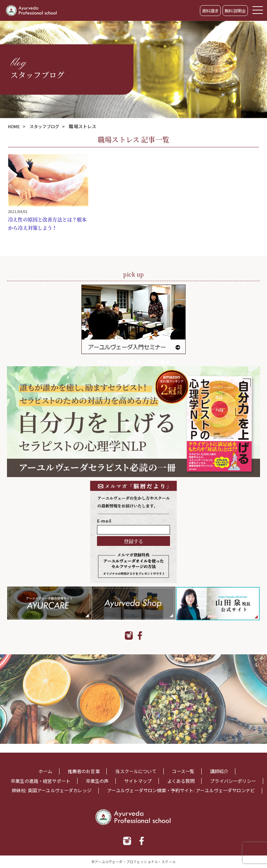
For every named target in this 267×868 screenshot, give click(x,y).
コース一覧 (186, 763)
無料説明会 (235, 11)
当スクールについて (136, 763)
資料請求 (211, 11)
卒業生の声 (128, 772)
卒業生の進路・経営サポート (68, 772)
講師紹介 (224, 763)
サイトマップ (171, 772)
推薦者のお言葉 (81, 763)
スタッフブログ (47, 126)
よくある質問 (216, 772)
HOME (15, 126)
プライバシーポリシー (83, 781)
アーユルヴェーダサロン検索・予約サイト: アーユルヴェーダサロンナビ (133, 791)
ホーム (40, 763)
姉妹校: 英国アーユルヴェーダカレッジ (166, 781)
